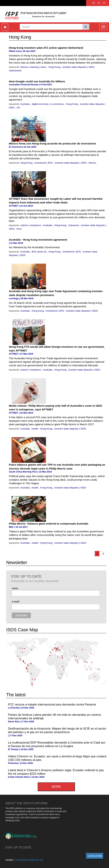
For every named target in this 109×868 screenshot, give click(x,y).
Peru (19, 229)
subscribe (95, 856)
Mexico (92, 163)
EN (94, 3)
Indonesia (74, 225)
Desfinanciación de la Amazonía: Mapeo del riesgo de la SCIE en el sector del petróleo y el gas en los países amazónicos (57, 730)
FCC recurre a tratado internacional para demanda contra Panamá (52, 705)
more (56, 787)
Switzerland (15, 71)
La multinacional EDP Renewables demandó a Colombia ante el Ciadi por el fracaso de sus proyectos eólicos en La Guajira (57, 744)
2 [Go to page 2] (103, 554)
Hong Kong (55, 67)
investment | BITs (44, 163)
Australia (25, 104)
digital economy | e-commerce (48, 104)
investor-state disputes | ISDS (79, 67)
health (35, 429)
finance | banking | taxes (34, 67)
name (15, 588)
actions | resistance (31, 225)
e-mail (16, 602)
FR (104, 3)
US (18, 108)
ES (99, 3)
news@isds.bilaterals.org (29, 860)
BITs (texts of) (39, 252)
